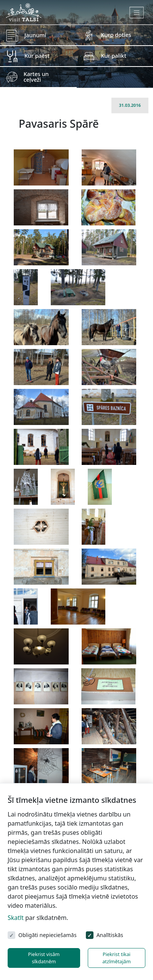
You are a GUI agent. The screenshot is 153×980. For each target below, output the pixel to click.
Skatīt (16, 918)
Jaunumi (35, 35)
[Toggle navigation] (137, 13)
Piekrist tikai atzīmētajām (117, 958)
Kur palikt (114, 56)
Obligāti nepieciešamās (48, 935)
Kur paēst (37, 56)
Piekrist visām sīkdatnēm (44, 958)
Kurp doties (116, 35)
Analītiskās (110, 935)
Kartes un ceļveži (36, 77)
